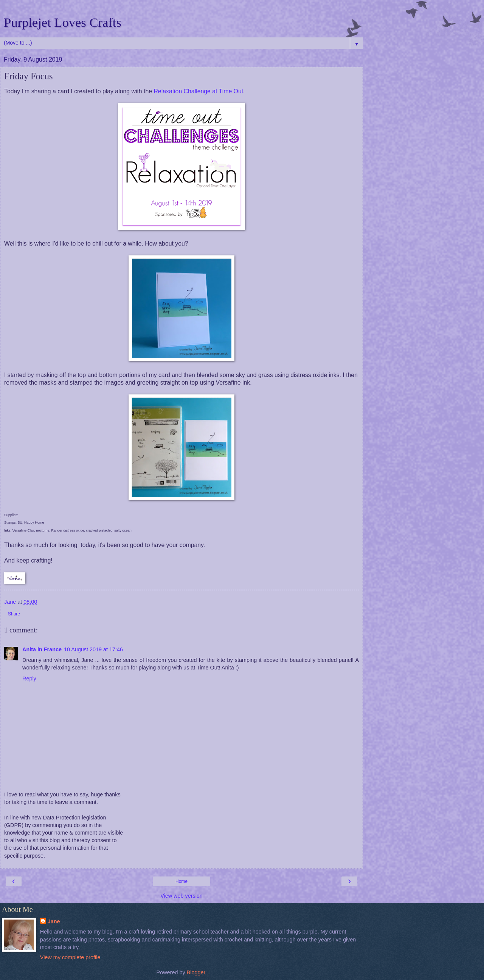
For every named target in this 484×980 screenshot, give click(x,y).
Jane (54, 921)
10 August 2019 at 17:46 (93, 649)
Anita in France (42, 649)
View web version (181, 896)
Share (14, 614)
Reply (29, 679)
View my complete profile (70, 957)
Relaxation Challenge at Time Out (198, 91)
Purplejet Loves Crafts (63, 22)
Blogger (196, 972)
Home (181, 881)
